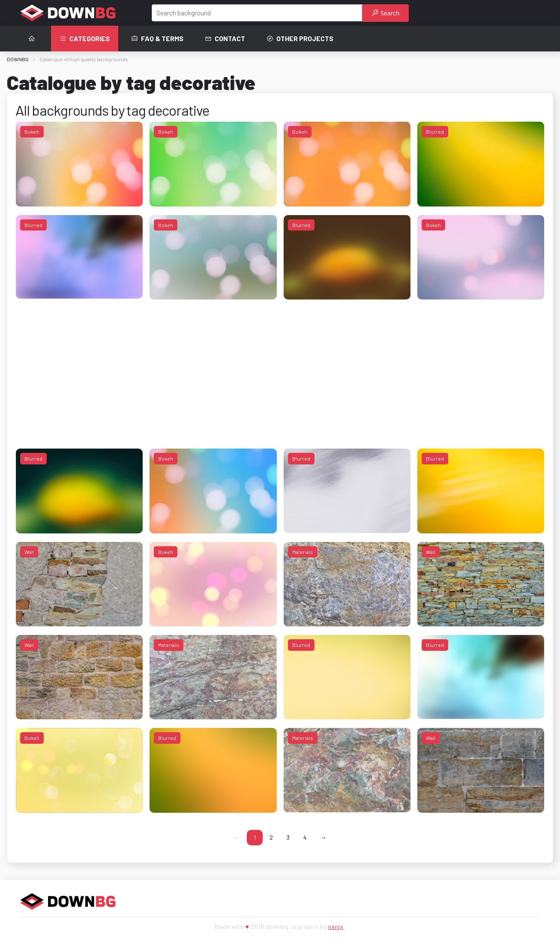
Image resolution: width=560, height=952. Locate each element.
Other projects (300, 39)
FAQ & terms (157, 39)
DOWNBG (18, 59)
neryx (336, 927)
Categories (85, 39)
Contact (225, 39)
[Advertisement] (273, 368)
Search (386, 13)
